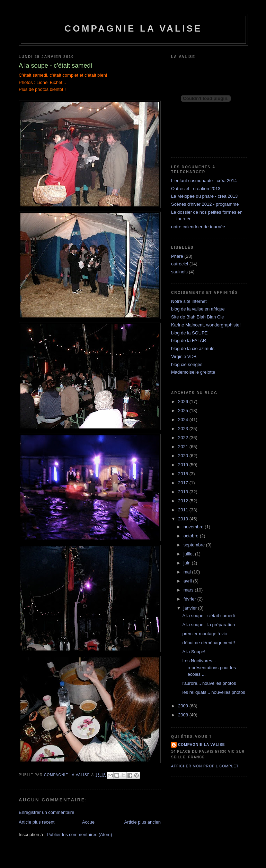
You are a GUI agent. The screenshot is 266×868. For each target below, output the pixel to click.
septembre (195, 545)
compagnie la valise (202, 745)
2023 (184, 429)
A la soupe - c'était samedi (208, 616)
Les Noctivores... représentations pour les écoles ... (209, 667)
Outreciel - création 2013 (196, 189)
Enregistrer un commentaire (46, 812)
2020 (184, 456)
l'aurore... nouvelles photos (209, 683)
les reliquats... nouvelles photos (214, 692)
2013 (184, 492)
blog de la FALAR (189, 341)
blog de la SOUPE (189, 333)
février (190, 599)
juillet (189, 554)
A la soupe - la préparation (209, 625)
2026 (184, 402)
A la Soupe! (194, 652)
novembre (194, 527)
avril (188, 581)
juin (188, 563)
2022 (184, 438)
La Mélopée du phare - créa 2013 (204, 196)
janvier (191, 608)
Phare (177, 256)
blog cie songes (187, 364)
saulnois (179, 272)
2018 (184, 474)
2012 (184, 501)
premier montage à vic (205, 634)
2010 (184, 519)
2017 (184, 483)
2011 (184, 510)
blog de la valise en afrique (198, 309)
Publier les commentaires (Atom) (79, 835)
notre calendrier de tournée (198, 227)
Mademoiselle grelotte (193, 372)
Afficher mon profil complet (205, 766)
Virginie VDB (184, 356)
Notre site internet (189, 301)
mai (188, 572)
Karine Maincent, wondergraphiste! (206, 325)
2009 (184, 706)
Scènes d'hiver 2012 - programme (205, 204)
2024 (184, 420)
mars (189, 590)
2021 (184, 447)
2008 (184, 715)
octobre (192, 536)
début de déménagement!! (209, 643)
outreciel (180, 264)
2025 (184, 411)
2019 (184, 465)
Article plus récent (37, 822)
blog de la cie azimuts (193, 348)
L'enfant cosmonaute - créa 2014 (204, 181)
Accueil (89, 822)
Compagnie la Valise (133, 28)
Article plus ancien (143, 822)
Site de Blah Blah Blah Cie (197, 317)
